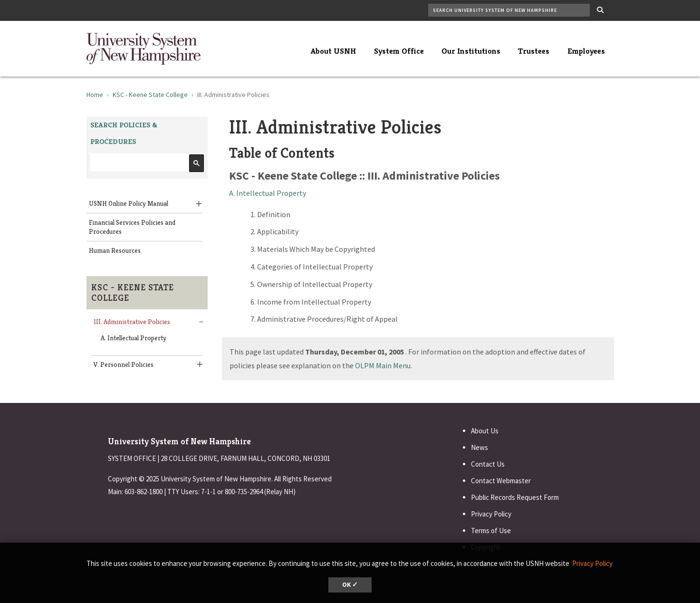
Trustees (534, 51)
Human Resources (115, 250)
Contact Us (488, 464)
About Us (485, 431)
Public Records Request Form (515, 497)
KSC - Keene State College (150, 95)
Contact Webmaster (501, 481)
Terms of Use (491, 531)
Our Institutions (471, 51)
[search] (138, 163)
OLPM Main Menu (383, 365)
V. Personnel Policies (124, 364)
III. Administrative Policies (132, 322)
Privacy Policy (491, 514)
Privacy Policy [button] (592, 563)
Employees (586, 51)
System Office (399, 51)
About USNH (333, 51)
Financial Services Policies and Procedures (132, 227)
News (479, 447)
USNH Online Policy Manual (129, 203)
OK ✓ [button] (350, 585)
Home (95, 95)
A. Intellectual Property (134, 338)
